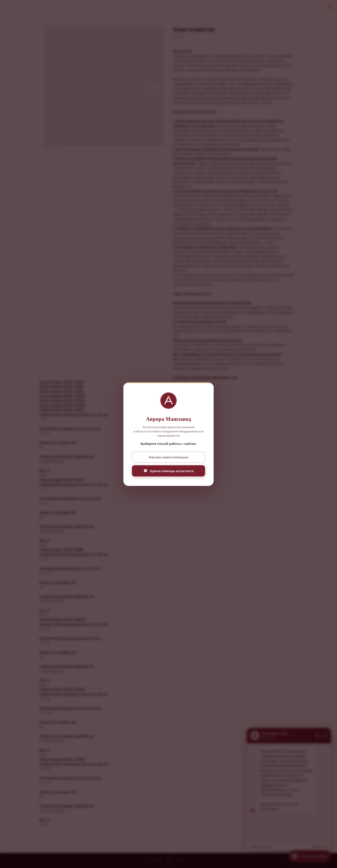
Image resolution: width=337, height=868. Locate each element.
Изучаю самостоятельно (169, 457)
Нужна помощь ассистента (168, 471)
